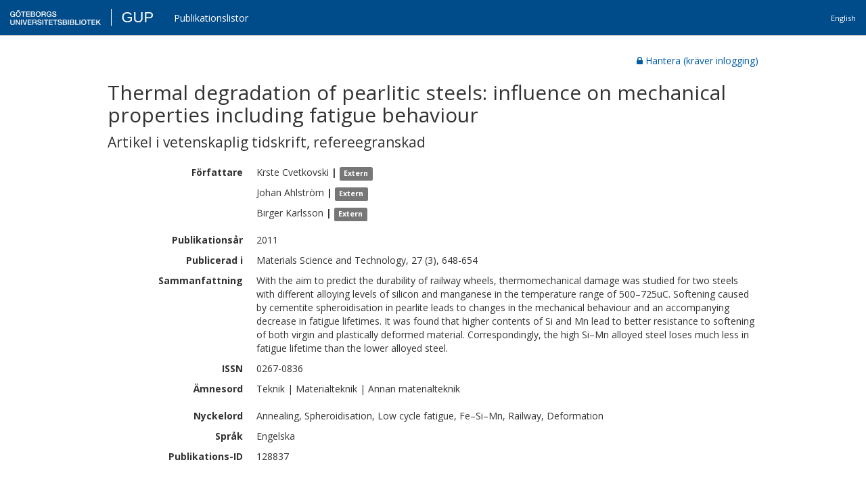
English (843, 18)
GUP (137, 17)
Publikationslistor (211, 18)
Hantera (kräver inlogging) (698, 61)
